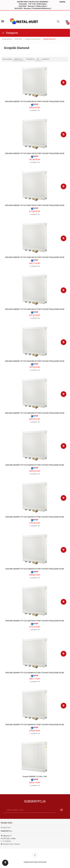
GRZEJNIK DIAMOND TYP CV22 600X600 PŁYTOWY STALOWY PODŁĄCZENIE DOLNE (35, 569)
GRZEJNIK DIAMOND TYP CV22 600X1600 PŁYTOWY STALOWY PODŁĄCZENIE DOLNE (35, 309)
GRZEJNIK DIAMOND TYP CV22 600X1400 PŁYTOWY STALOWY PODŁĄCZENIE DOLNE (35, 257)
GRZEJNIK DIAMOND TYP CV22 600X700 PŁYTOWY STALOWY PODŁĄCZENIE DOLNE (35, 621)
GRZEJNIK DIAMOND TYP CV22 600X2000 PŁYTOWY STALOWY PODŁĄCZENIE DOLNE (35, 413)
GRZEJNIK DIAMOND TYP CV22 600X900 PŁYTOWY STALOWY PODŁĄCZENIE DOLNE (35, 725)
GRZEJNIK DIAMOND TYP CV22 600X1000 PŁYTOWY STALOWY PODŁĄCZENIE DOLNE (35, 102)
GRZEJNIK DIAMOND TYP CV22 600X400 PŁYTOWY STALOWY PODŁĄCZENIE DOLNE (35, 465)
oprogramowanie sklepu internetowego (35, 862)
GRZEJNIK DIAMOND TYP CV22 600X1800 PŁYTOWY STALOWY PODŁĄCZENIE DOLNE (35, 361)
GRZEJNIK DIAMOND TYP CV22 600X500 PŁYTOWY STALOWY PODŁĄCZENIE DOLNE (35, 517)
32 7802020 (6, 841)
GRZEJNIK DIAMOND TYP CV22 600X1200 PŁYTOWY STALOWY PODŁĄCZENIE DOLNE (35, 205)
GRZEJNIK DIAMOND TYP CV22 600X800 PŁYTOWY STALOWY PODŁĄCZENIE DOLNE (35, 673)
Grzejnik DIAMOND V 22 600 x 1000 (35, 777)
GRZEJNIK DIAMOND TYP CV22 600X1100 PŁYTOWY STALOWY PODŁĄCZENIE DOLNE (35, 153)
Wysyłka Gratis (6, 828)
